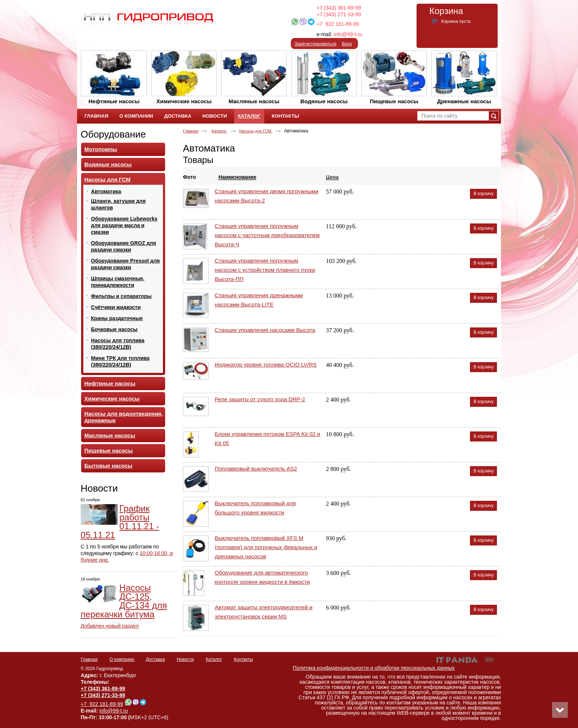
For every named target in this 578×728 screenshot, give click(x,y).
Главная (191, 131)
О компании (122, 659)
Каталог (249, 116)
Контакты (243, 659)
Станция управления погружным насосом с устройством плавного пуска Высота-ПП (265, 270)
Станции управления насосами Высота (265, 330)
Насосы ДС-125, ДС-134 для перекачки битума (124, 601)
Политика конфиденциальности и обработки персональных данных (374, 668)
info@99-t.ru (348, 34)
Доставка (156, 659)
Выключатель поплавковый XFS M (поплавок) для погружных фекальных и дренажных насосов (266, 547)
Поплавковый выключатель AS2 (256, 469)
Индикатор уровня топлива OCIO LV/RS (266, 365)
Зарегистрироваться (315, 44)
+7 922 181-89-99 (338, 24)
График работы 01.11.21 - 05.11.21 (120, 522)
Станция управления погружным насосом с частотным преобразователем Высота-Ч (267, 235)
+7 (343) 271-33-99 (339, 14)
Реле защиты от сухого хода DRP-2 (260, 399)
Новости (99, 488)
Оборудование (113, 134)
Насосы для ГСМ (256, 131)
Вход (347, 44)
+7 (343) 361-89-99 (339, 8)
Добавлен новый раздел (110, 626)
